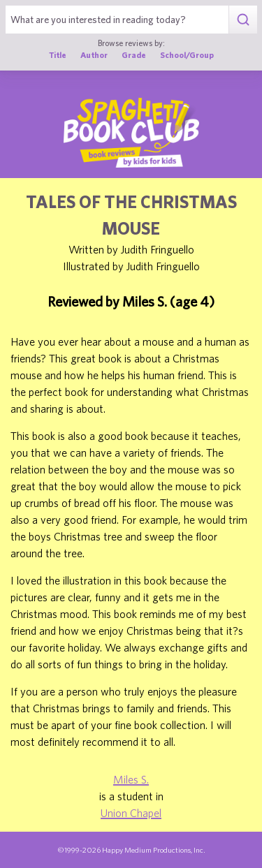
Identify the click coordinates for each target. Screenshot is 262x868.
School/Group (187, 55)
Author (94, 55)
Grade (134, 55)
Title (58, 55)
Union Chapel (131, 813)
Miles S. (131, 779)
